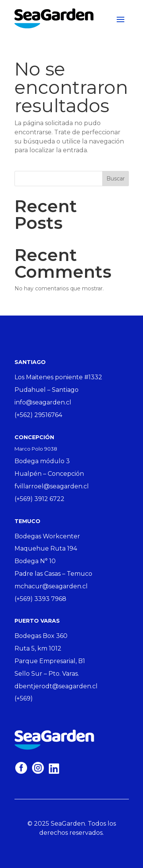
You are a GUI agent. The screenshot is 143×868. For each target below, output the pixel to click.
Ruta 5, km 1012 (38, 648)
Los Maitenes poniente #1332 (58, 377)
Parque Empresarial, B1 (50, 661)
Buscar (116, 179)
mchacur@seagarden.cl (51, 586)
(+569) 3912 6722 (39, 499)
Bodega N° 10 (35, 561)
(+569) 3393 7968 (40, 599)
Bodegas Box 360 (41, 636)
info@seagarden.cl (43, 402)
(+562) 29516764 (38, 415)
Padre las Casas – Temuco (53, 574)
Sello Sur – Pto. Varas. (47, 674)
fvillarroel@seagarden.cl (52, 486)
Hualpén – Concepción (49, 474)
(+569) (24, 698)
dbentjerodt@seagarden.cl (56, 686)
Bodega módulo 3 (42, 461)
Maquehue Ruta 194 (46, 548)
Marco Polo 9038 (36, 449)
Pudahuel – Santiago (47, 390)
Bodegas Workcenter (47, 536)
